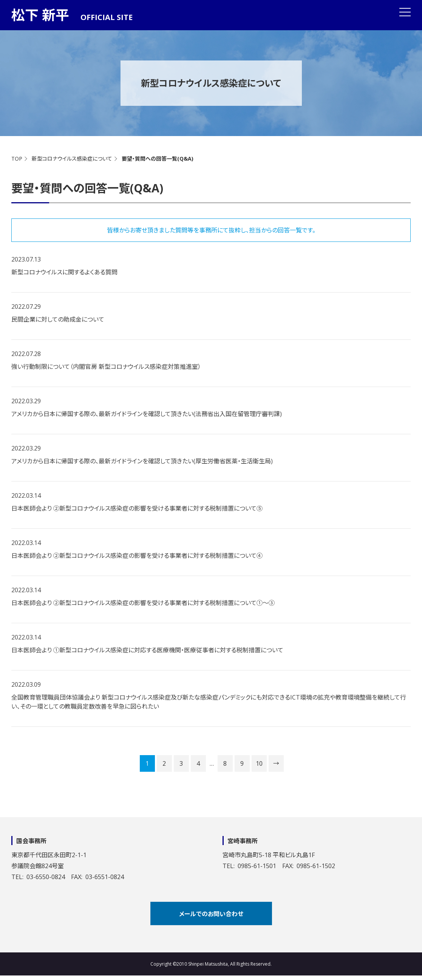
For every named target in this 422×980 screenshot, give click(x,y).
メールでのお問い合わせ (211, 914)
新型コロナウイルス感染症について (72, 159)
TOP (17, 159)
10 (259, 763)
